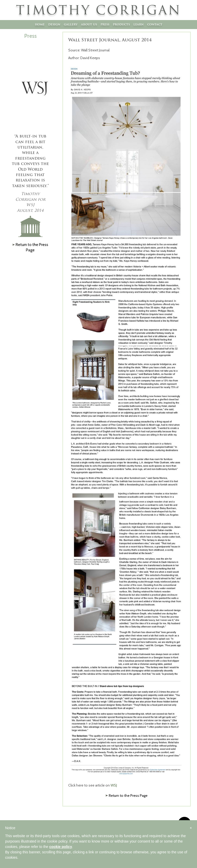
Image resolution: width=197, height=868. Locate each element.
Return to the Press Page (128, 796)
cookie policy (61, 847)
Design (54, 24)
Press (105, 24)
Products (121, 24)
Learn (139, 24)
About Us (89, 24)
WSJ (114, 785)
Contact (155, 24)
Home (40, 24)
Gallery (71, 24)
